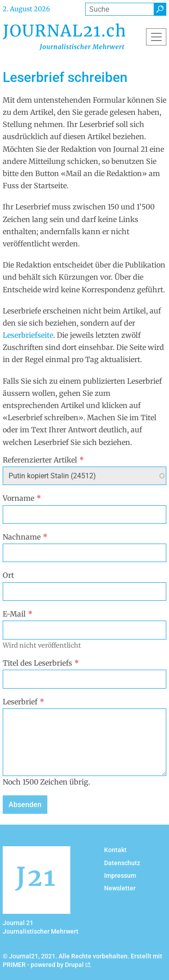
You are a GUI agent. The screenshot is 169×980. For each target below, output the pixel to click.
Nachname (25, 537)
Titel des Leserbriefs (41, 663)
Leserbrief (23, 702)
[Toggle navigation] (156, 37)
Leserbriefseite (28, 335)
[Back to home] (64, 37)
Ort (8, 575)
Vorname (22, 498)
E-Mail (18, 614)
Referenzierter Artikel (43, 460)
